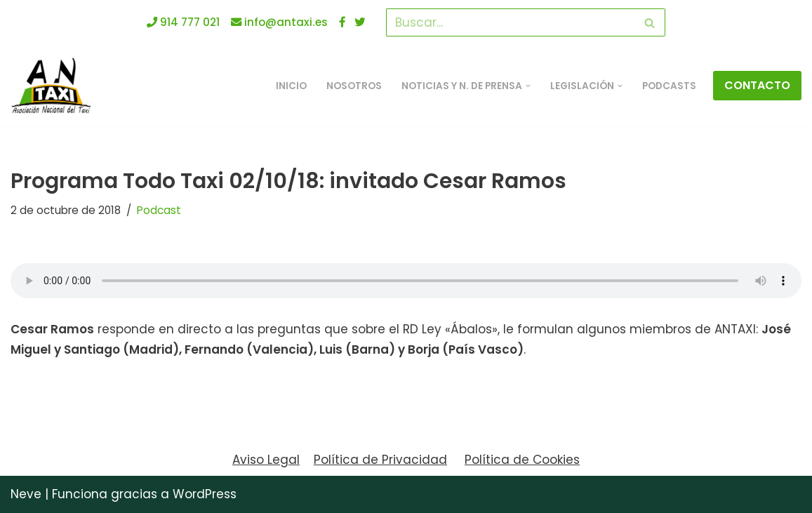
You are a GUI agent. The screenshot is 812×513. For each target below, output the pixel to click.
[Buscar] (510, 22)
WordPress (205, 494)
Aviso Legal (266, 460)
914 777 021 (183, 22)
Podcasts (669, 86)
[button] (528, 86)
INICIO (291, 86)
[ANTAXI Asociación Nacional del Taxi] (55, 86)
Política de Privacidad (380, 460)
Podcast (159, 210)
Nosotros (354, 86)
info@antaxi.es (279, 22)
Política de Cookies (522, 460)
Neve (26, 494)
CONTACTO (757, 85)
